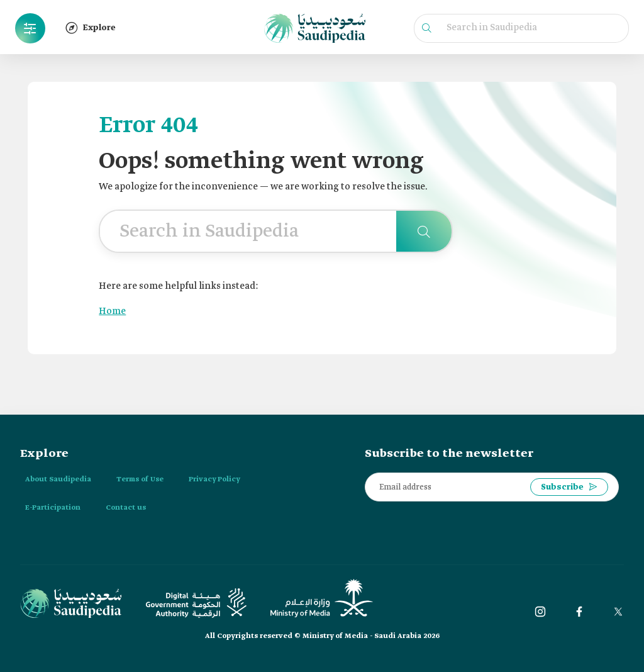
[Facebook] (579, 612)
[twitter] (618, 612)
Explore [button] (91, 28)
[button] (30, 28)
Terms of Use (140, 479)
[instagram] (540, 612)
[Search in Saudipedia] (424, 231)
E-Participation (53, 508)
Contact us (126, 508)
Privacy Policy (214, 479)
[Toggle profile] (30, 28)
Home (112, 311)
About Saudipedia (58, 479)
